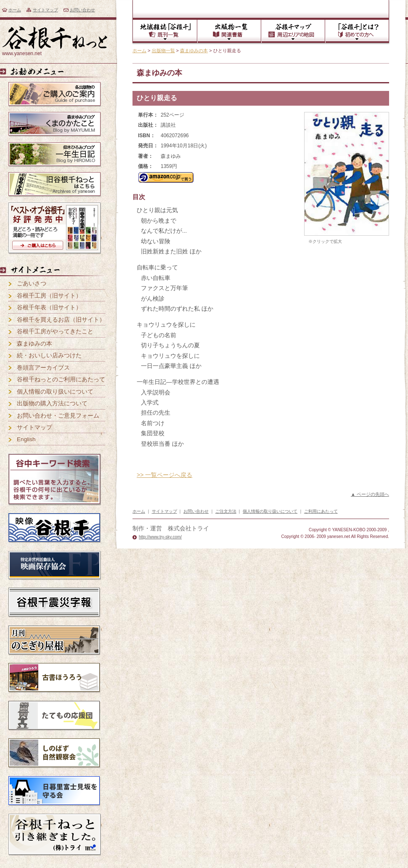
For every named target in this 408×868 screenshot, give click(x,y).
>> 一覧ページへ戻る (164, 475)
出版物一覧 (163, 51)
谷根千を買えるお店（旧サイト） (61, 320)
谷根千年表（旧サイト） (49, 308)
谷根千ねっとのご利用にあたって (61, 379)
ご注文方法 (226, 511)
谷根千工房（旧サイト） (49, 296)
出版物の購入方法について (52, 403)
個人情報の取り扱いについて (55, 392)
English (26, 439)
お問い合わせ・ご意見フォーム (58, 416)
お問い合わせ (82, 10)
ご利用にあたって (321, 511)
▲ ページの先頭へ (370, 494)
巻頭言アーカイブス (43, 368)
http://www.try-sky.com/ (160, 537)
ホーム (15, 10)
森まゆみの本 (194, 51)
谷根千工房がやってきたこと (55, 331)
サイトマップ (45, 10)
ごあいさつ (32, 284)
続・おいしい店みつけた (49, 355)
